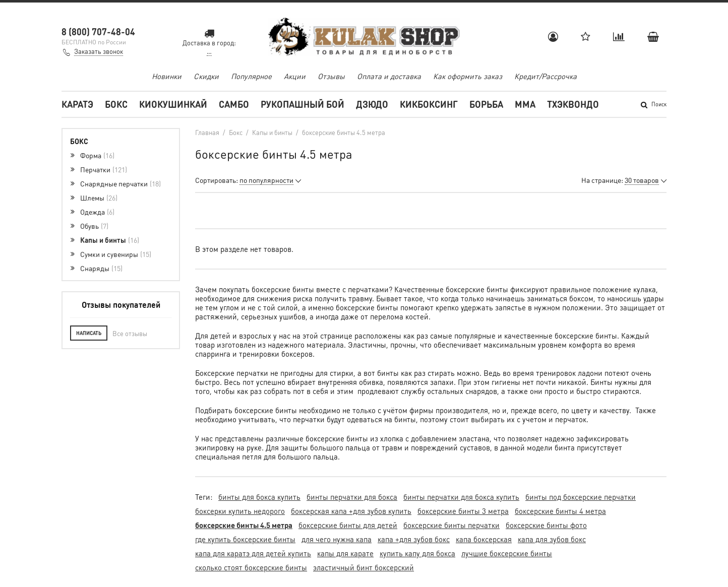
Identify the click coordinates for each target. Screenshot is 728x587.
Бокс (116, 104)
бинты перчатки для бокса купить (461, 497)
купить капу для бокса (417, 553)
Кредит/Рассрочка (545, 76)
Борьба (486, 104)
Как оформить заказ (468, 76)
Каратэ (77, 104)
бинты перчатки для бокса (352, 497)
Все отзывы (130, 333)
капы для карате (345, 553)
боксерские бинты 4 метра (560, 511)
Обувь (94, 226)
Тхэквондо (573, 104)
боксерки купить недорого (240, 511)
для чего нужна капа (337, 539)
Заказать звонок (99, 51)
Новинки (167, 76)
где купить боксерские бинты (245, 539)
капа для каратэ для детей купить (253, 553)
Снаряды (101, 268)
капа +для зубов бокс (414, 539)
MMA (525, 104)
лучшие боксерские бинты (507, 553)
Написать (89, 333)
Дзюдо (372, 104)
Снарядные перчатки (120, 183)
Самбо (234, 104)
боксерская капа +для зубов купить (351, 511)
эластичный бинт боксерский (363, 567)
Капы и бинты (110, 240)
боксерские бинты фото (546, 525)
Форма (97, 155)
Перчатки (104, 169)
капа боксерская (484, 539)
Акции (295, 76)
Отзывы (331, 76)
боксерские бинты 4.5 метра (244, 525)
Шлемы (99, 198)
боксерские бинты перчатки (451, 525)
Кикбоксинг (429, 104)
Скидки (206, 76)
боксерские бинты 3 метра (463, 511)
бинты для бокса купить (259, 497)
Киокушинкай (173, 104)
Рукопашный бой (302, 104)
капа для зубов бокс (552, 539)
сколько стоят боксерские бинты (251, 567)
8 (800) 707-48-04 (98, 31)
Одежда (97, 212)
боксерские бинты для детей (348, 525)
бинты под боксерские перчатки (581, 497)
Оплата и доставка (389, 76)
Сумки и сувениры (116, 254)
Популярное (251, 76)
